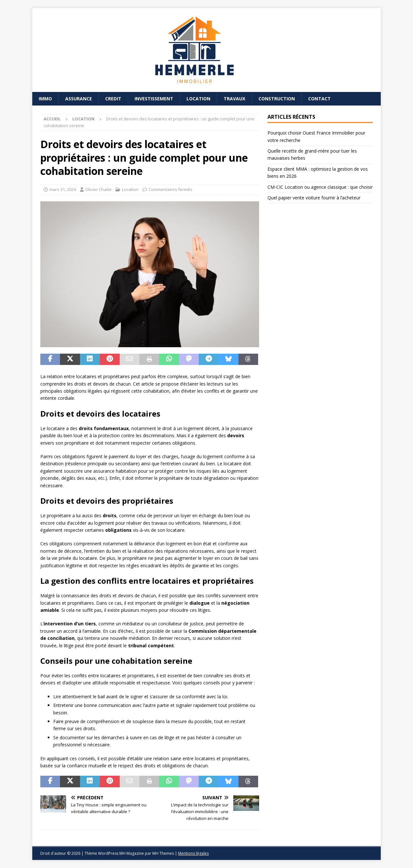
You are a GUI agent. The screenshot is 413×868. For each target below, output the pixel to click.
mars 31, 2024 (63, 189)
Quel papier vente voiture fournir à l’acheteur (314, 198)
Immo (45, 99)
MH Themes (163, 853)
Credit (113, 99)
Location (198, 99)
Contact (319, 99)
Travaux (234, 99)
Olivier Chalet (98, 189)
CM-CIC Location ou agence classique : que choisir (320, 187)
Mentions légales (193, 853)
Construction (277, 99)
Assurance (79, 99)
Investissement (154, 99)
